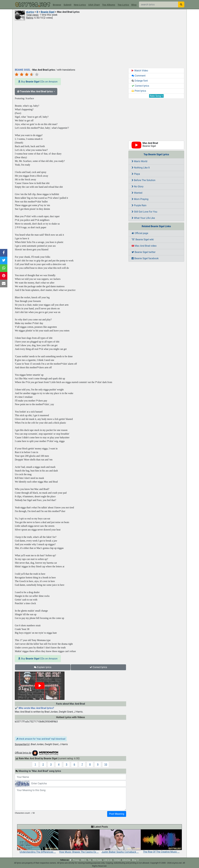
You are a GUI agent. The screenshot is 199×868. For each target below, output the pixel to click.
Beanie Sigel (48, 12)
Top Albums (109, 5)
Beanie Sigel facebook (145, 258)
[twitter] (70, 860)
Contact (117, 860)
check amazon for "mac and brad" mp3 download (41, 739)
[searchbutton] (181, 4)
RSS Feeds (97, 860)
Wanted (137, 193)
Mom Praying (140, 199)
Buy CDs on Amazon (38, 82)
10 (106, 764)
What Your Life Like (143, 218)
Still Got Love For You (144, 212)
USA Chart (94, 5)
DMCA (84, 860)
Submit (67, 5)
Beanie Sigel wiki (143, 239)
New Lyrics (80, 5)
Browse (57, 5)
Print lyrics (139, 91)
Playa (136, 174)
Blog (134, 5)
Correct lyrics (98, 667)
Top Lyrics (123, 5)
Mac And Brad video (144, 246)
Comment (139, 76)
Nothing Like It (141, 168)
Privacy (76, 860)
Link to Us (108, 860)
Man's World (139, 161)
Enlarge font (140, 81)
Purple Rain (139, 205)
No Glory (138, 187)
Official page (140, 233)
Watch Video (140, 71)
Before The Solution (144, 180)
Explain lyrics (43, 667)
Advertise (126, 860)
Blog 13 (135, 860)
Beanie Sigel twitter (144, 252)
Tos (89, 860)
